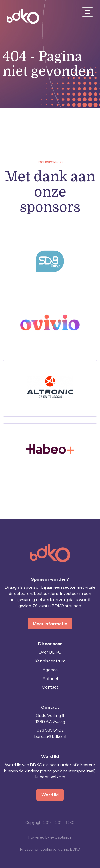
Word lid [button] (50, 795)
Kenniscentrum (50, 661)
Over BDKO (50, 652)
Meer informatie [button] (50, 624)
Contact (50, 687)
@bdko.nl (50, 736)
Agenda (50, 670)
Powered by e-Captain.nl (50, 837)
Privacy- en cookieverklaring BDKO (50, 849)
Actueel (50, 678)
